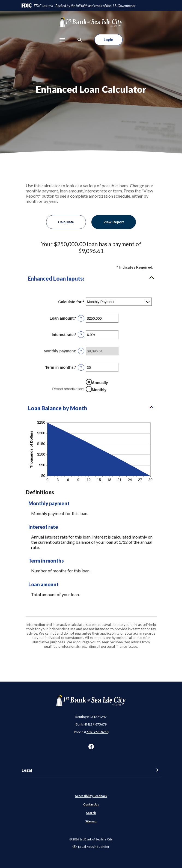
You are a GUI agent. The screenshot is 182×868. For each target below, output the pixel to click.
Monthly (99, 390)
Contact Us (91, 804)
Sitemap (91, 821)
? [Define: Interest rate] (81, 335)
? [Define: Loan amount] (81, 318)
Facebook (91, 747)
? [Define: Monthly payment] (81, 351)
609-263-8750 (97, 732)
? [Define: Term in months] (81, 367)
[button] (91, 278)
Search (91, 813)
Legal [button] (27, 770)
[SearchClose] (80, 40)
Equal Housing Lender (94, 847)
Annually (100, 383)
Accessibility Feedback (91, 796)
